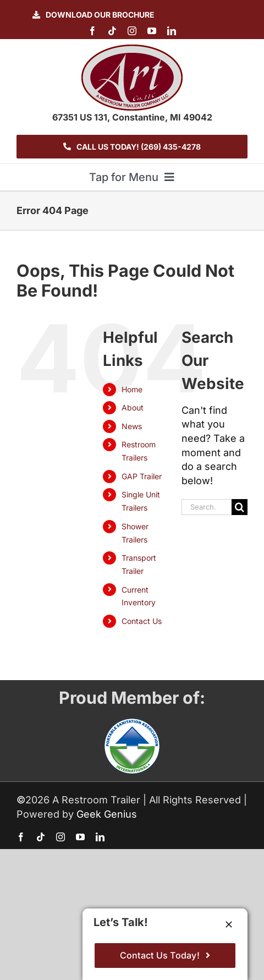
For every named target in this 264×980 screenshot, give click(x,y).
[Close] (229, 924)
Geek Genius (107, 814)
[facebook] (92, 31)
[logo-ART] (132, 49)
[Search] (240, 507)
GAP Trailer (142, 476)
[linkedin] (172, 31)
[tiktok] (112, 31)
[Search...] (207, 507)
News (132, 426)
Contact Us (142, 621)
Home (132, 389)
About (133, 407)
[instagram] (132, 31)
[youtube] (152, 31)
